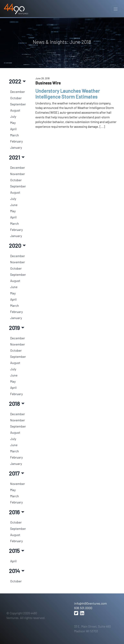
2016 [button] (14, 512)
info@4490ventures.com (90, 603)
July (13, 116)
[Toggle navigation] (116, 9)
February (16, 141)
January (16, 147)
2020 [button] (15, 245)
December (18, 92)
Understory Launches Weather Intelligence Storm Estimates (68, 94)
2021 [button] (14, 157)
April (13, 129)
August (15, 110)
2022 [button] (15, 81)
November (18, 174)
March (15, 135)
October (16, 98)
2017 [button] (14, 473)
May (13, 123)
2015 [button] (14, 551)
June (14, 205)
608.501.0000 (83, 608)
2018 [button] (14, 404)
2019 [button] (14, 328)
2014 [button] (14, 571)
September (18, 104)
